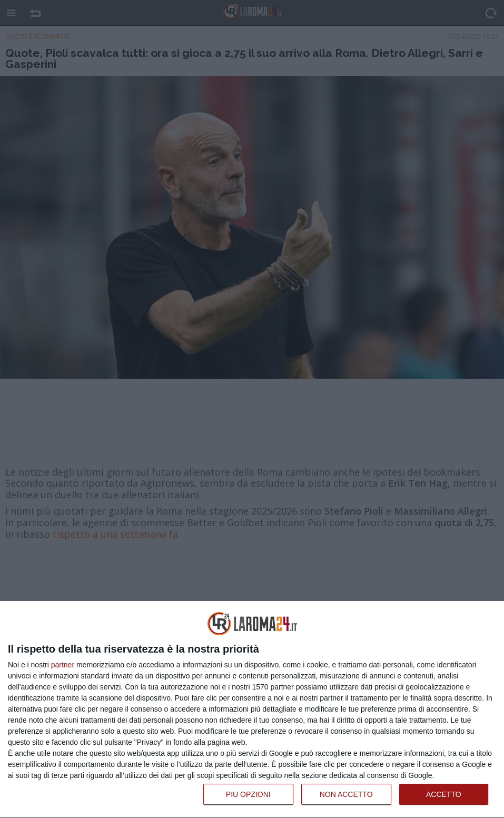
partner (63, 665)
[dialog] (252, 710)
